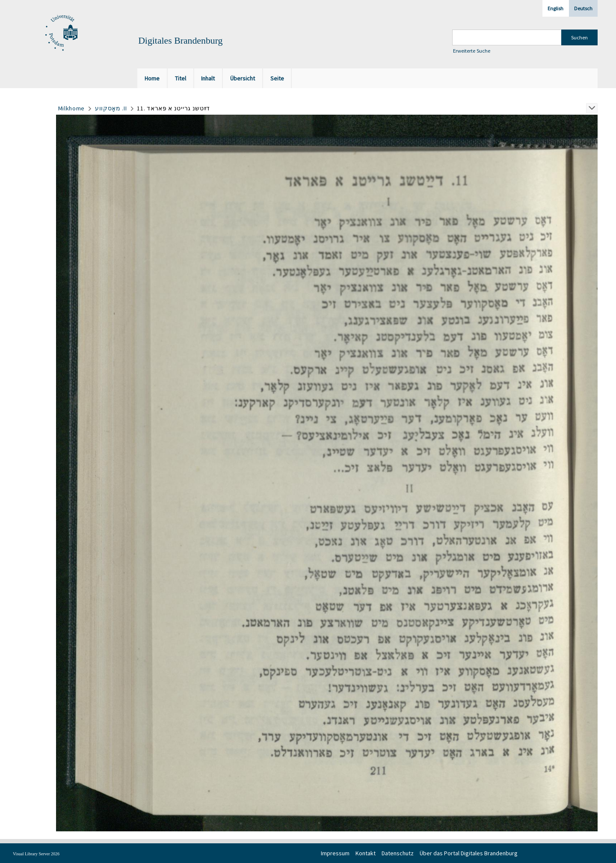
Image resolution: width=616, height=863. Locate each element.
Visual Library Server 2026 (36, 854)
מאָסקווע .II (111, 108)
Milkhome (72, 108)
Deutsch (583, 8)
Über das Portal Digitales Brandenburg (469, 853)
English (555, 8)
